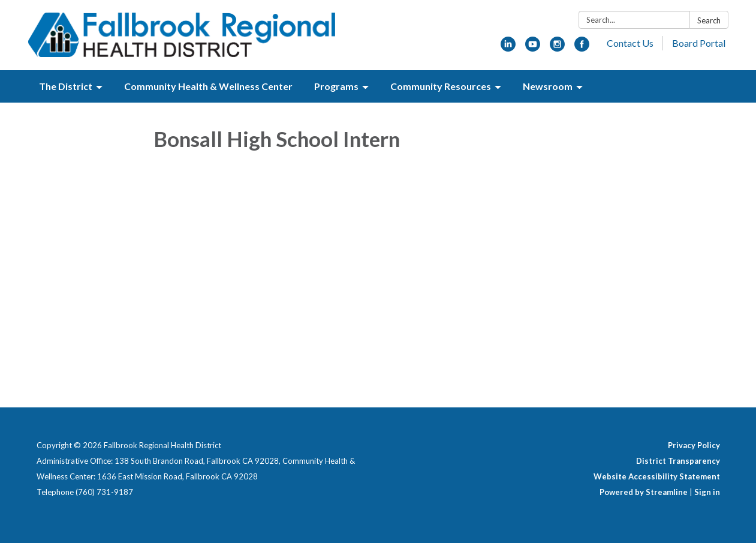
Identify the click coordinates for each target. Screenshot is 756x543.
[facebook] (582, 48)
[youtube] (533, 48)
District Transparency (678, 461)
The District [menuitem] (66, 86)
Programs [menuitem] (336, 86)
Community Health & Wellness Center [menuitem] (208, 86)
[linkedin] (508, 48)
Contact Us (630, 43)
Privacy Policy (694, 445)
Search (709, 20)
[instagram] (557, 48)
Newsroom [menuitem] (548, 86)
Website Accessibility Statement (657, 476)
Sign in (707, 492)
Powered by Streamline (644, 492)
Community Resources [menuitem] (441, 86)
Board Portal (699, 43)
